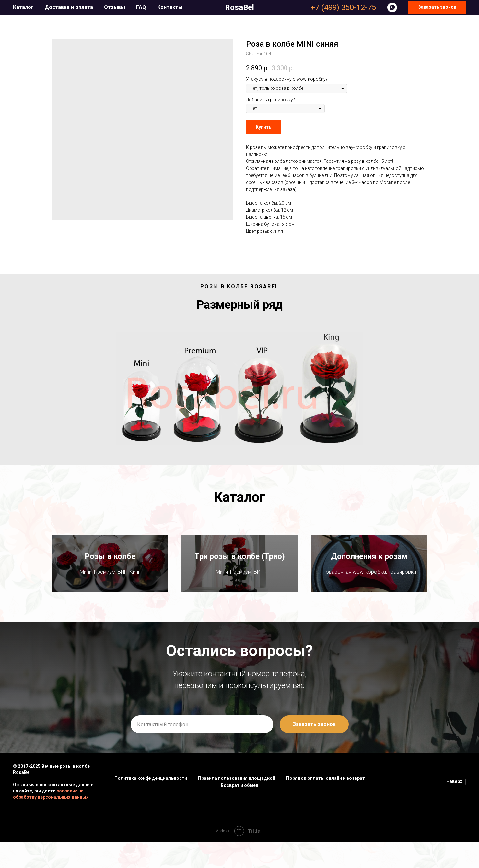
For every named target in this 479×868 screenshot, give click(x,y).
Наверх (456, 808)
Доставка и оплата (69, 7)
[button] (437, 7)
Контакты (170, 7)
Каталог (23, 7)
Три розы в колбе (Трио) (240, 569)
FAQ (141, 7)
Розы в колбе (110, 569)
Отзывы (115, 7)
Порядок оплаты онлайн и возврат (326, 804)
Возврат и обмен (240, 811)
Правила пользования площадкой (237, 804)
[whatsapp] (392, 7)
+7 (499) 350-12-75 (343, 7)
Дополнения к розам (369, 565)
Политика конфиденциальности (151, 804)
